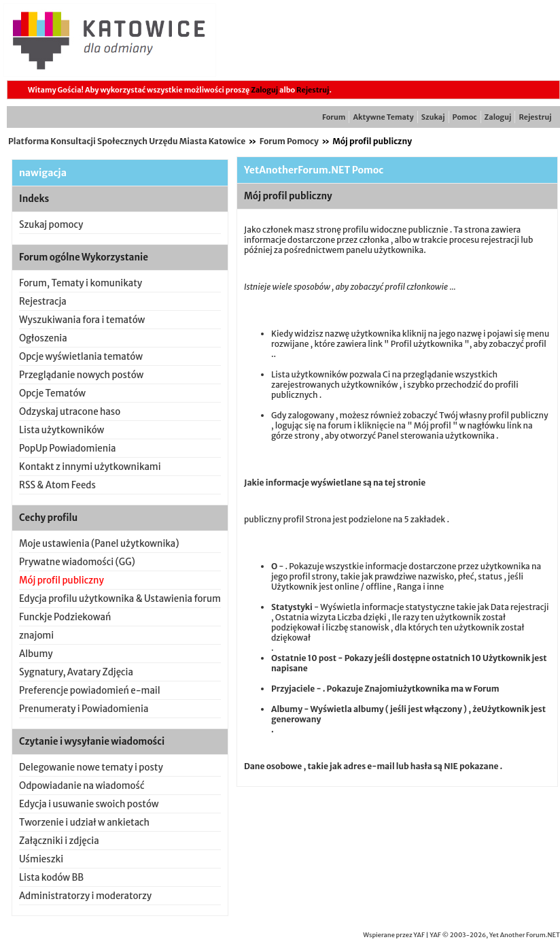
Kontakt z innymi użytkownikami (90, 467)
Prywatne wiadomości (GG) (77, 562)
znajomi (36, 636)
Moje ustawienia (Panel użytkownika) (99, 544)
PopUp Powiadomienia (68, 449)
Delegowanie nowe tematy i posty (91, 767)
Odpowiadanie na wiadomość (82, 786)
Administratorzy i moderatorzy (85, 896)
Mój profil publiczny (62, 580)
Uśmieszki (41, 859)
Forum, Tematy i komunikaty (81, 283)
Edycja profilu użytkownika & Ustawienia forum (120, 599)
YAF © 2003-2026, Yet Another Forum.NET (495, 935)
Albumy (36, 654)
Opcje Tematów (52, 393)
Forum (334, 117)
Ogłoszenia (43, 338)
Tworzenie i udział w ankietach (84, 823)
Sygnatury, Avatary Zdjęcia (76, 672)
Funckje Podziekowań (65, 617)
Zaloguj (264, 90)
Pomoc (465, 117)
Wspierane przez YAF (394, 935)
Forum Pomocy (289, 141)
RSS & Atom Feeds (57, 485)
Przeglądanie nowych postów (81, 375)
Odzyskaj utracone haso (70, 412)
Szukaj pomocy (51, 225)
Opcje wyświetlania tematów (81, 357)
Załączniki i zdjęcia (59, 841)
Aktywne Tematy (383, 117)
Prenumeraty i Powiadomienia (84, 709)
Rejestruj (313, 90)
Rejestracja (43, 302)
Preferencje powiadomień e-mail (90, 691)
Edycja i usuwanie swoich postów (89, 804)
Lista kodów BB (51, 878)
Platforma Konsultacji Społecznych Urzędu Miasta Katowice (127, 141)
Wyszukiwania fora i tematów (82, 320)
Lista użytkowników (62, 430)
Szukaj (433, 117)
